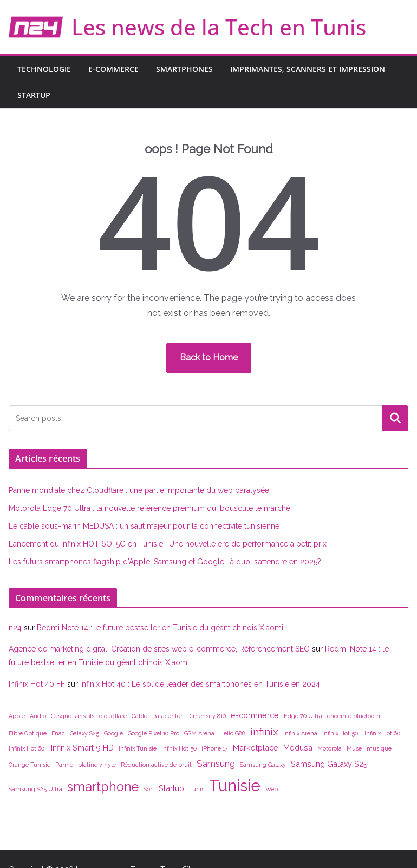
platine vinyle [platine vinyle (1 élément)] (97, 765)
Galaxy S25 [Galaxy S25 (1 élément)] (84, 733)
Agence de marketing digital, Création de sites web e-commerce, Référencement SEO (159, 649)
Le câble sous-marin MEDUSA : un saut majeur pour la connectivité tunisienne (144, 526)
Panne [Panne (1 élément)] (64, 765)
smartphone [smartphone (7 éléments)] (103, 787)
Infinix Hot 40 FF (37, 684)
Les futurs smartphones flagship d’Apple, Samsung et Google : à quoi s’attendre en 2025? (165, 562)
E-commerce (113, 69)
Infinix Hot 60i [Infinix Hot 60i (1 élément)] (27, 748)
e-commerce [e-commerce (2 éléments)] (255, 715)
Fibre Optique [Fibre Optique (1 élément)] (28, 733)
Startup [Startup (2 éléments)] (171, 788)
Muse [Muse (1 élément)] (354, 748)
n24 (15, 628)
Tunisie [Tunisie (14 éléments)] (235, 785)
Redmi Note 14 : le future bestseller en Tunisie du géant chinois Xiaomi (160, 628)
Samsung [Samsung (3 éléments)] (216, 764)
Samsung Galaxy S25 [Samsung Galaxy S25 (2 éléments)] (329, 764)
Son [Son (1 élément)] (149, 789)
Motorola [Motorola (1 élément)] (330, 748)
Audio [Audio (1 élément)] (38, 716)
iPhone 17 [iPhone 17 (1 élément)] (215, 748)
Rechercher (395, 418)
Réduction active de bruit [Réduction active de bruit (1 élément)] (156, 765)
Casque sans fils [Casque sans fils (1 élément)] (73, 716)
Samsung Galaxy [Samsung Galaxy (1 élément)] (263, 765)
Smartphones (184, 69)
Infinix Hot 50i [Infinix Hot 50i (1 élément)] (341, 733)
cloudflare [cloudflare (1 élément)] (113, 716)
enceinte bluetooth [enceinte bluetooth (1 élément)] (354, 716)
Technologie (44, 69)
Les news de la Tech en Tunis (219, 27)
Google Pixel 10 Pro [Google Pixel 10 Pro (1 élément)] (154, 733)
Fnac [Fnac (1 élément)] (58, 733)
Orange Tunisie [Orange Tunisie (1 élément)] (30, 765)
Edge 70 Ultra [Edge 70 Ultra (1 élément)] (303, 716)
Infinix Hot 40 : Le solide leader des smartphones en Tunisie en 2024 (200, 684)
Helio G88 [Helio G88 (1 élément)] (232, 733)
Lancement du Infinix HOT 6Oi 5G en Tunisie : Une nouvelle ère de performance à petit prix (168, 544)
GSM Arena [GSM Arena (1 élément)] (199, 733)
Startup (34, 95)
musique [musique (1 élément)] (379, 748)
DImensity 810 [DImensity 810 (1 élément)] (207, 716)
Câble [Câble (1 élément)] (139, 716)
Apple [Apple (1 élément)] (17, 716)
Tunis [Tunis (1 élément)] (197, 789)
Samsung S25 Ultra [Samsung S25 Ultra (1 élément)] (35, 789)
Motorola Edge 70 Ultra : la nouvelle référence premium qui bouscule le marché (149, 508)
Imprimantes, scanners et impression (308, 69)
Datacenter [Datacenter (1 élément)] (167, 716)
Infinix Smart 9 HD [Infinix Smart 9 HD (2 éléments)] (82, 748)
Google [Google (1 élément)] (113, 733)
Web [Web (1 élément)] (272, 789)
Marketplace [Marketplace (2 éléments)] (256, 748)
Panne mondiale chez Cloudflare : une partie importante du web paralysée (139, 490)
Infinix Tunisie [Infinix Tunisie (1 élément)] (138, 748)
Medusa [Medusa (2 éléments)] (298, 748)
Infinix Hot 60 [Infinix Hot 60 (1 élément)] (382, 733)
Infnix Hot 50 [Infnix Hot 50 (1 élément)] (179, 748)
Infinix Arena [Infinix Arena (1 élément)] (300, 733)
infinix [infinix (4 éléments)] (264, 732)
